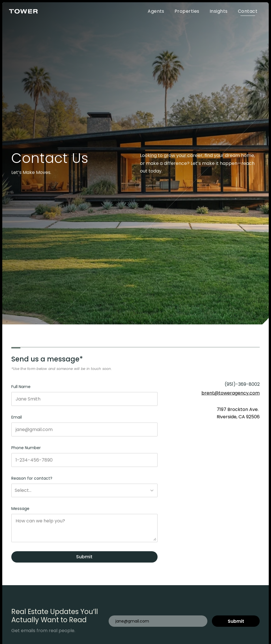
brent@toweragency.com (231, 393)
